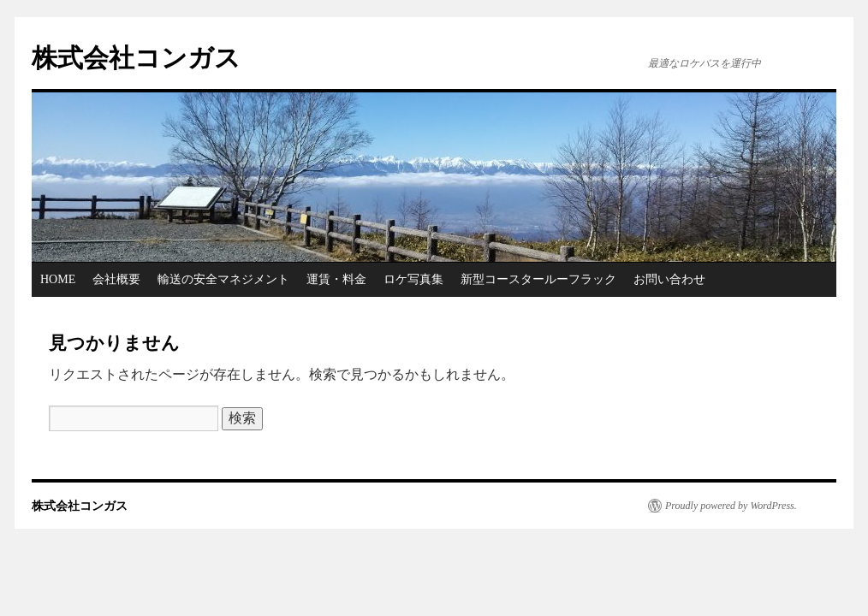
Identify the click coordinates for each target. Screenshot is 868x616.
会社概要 (116, 279)
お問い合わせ (669, 279)
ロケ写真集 (413, 279)
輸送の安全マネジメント (223, 279)
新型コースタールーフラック (538, 279)
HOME (58, 279)
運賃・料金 (336, 279)
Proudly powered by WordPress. (731, 506)
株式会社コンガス (136, 58)
